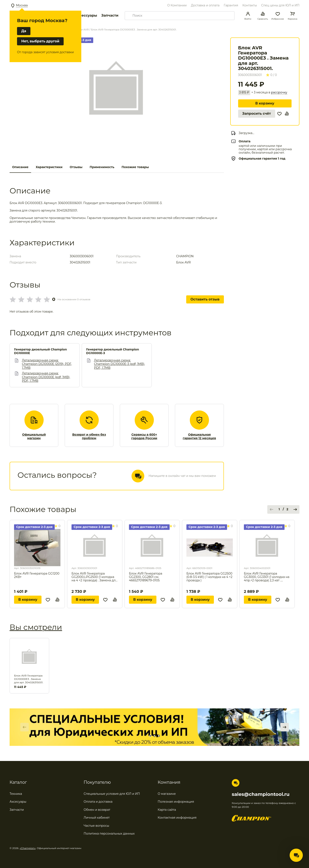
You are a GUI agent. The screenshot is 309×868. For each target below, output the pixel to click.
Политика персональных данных (109, 834)
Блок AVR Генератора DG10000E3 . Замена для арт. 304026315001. (29, 679)
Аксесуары (18, 802)
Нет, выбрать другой (40, 41)
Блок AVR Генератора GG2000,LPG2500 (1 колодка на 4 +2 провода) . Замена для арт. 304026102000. (94, 577)
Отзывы (76, 167)
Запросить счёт (257, 114)
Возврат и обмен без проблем (89, 437)
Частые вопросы (96, 826)
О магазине (167, 794)
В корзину (265, 103)
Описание (20, 167)
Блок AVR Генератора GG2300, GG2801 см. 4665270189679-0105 (146, 577)
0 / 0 (271, 75)
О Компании (177, 5)
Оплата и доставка (98, 802)
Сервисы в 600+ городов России (144, 437)
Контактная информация (177, 818)
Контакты (250, 5)
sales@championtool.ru (261, 794)
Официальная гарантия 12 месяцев (199, 437)
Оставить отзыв (205, 299)
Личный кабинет (97, 818)
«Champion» (28, 848)
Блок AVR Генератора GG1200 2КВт (37, 575)
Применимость (102, 167)
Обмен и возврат (97, 810)
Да (24, 31)
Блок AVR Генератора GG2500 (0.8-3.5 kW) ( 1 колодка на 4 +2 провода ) (209, 577)
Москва (22, 5)
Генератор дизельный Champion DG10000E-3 (113, 351)
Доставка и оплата (205, 5)
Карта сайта (167, 810)
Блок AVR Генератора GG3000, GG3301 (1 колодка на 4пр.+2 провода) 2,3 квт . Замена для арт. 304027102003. (267, 577)
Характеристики (49, 167)
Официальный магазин (34, 437)
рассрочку (279, 92)
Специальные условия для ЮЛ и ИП (112, 794)
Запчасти (110, 15)
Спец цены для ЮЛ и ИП (280, 5)
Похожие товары (135, 167)
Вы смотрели (36, 627)
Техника (16, 794)
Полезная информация (176, 802)
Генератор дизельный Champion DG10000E (40, 351)
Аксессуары (86, 15)
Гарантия (231, 5)
